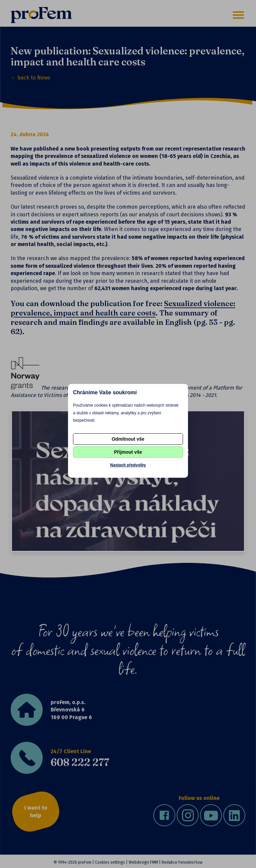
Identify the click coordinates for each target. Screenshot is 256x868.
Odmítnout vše (128, 439)
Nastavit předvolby (128, 465)
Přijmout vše (128, 452)
